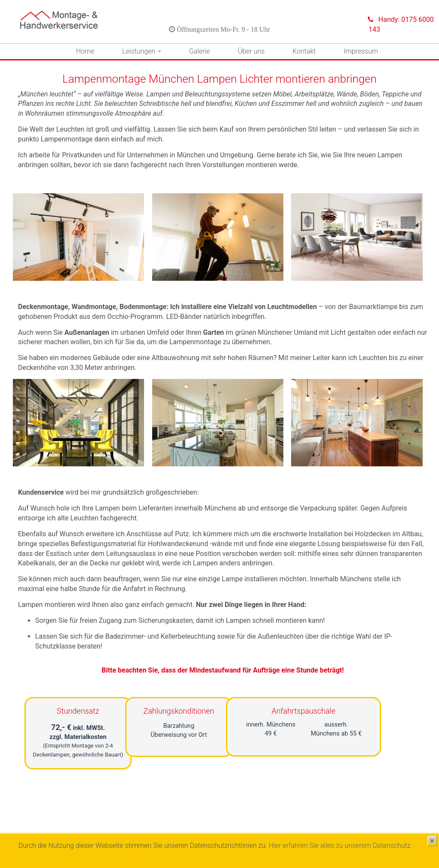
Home (85, 51)
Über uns (251, 51)
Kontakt (304, 51)
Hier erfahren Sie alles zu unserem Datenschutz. (340, 845)
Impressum (361, 51)
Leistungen (142, 51)
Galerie (200, 51)
